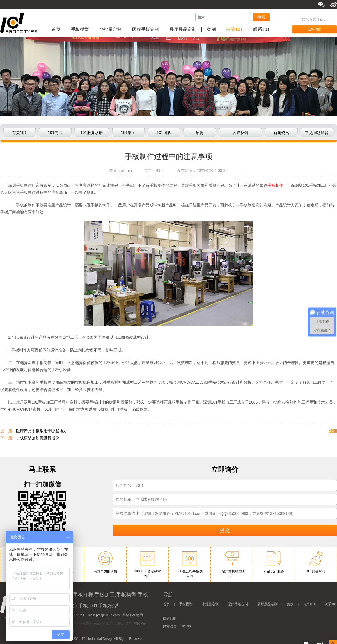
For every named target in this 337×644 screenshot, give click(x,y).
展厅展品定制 (183, 29)
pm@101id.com (108, 615)
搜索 (261, 17)
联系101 (261, 29)
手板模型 (80, 29)
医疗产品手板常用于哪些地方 (42, 431)
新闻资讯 (281, 133)
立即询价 (315, 29)
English (185, 626)
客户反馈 (240, 133)
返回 (333, 431)
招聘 (200, 133)
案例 (211, 29)
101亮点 (55, 133)
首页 (56, 29)
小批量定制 (111, 29)
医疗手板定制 (146, 29)
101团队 (164, 133)
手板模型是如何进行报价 (38, 438)
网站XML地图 (133, 615)
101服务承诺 (92, 133)
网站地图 (170, 619)
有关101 (234, 29)
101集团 (128, 133)
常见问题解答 (317, 133)
